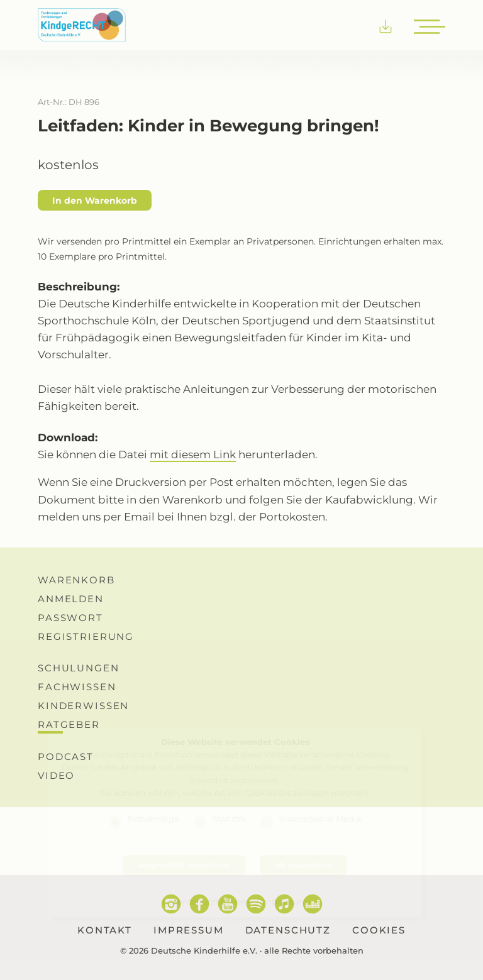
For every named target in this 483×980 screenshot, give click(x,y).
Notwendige (153, 818)
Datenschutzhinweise (207, 901)
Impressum (284, 901)
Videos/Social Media (320, 818)
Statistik (229, 818)
